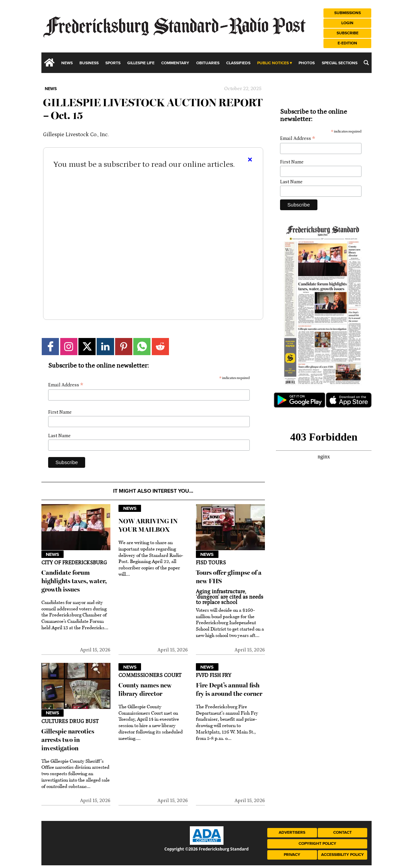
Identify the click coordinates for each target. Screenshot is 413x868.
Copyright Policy (317, 844)
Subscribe (348, 33)
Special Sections (340, 63)
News (67, 63)
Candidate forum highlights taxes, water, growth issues (74, 581)
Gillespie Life (141, 63)
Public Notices (273, 63)
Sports (113, 63)
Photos (307, 63)
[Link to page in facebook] (50, 347)
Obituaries (208, 63)
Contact (342, 833)
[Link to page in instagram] (69, 347)
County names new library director (145, 689)
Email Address (66, 385)
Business (89, 63)
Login (347, 23)
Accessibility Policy (342, 855)
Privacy (292, 855)
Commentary (175, 63)
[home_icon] (49, 63)
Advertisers (292, 833)
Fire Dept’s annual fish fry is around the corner (229, 689)
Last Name (59, 436)
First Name (60, 412)
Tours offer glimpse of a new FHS (229, 577)
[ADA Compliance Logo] (207, 843)
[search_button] (366, 63)
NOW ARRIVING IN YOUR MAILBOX (148, 525)
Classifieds (238, 63)
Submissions (348, 13)
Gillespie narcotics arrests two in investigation (68, 740)
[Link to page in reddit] (160, 347)
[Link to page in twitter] (87, 347)
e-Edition (347, 43)
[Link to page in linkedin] (105, 347)
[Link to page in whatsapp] (142, 347)
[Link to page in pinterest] (124, 347)
